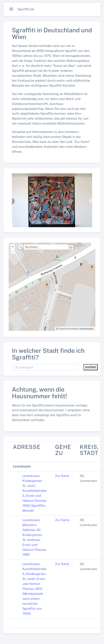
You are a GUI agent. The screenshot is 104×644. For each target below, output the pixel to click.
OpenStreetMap (69, 329)
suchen (91, 367)
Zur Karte (62, 476)
